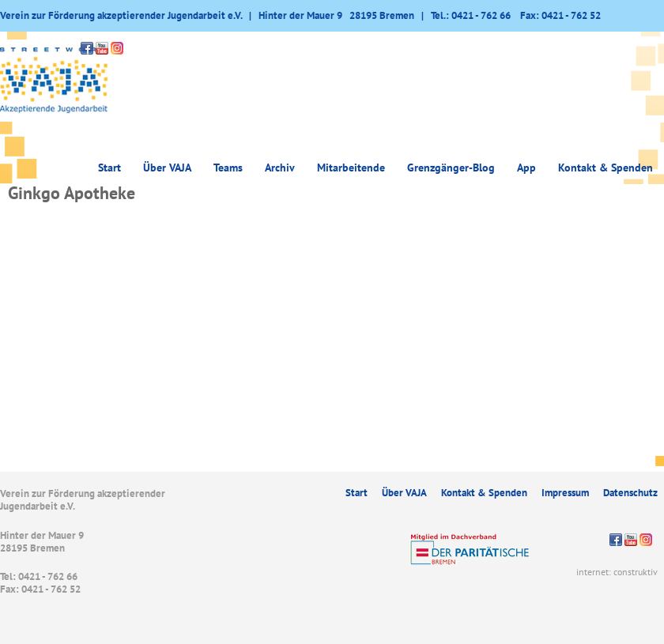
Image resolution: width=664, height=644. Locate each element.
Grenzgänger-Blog (451, 168)
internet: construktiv (617, 572)
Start (109, 168)
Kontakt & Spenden (606, 168)
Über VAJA (167, 168)
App (526, 168)
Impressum (565, 493)
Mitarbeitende (351, 168)
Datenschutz (630, 493)
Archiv (280, 168)
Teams (228, 168)
